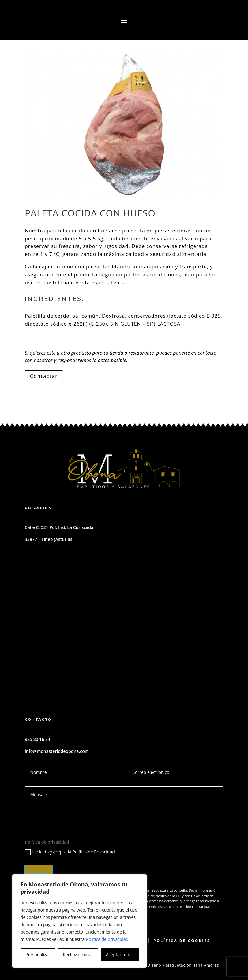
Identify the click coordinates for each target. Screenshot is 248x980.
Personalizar (38, 954)
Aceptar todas (120, 954)
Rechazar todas (78, 954)
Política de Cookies (182, 941)
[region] (80, 921)
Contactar (44, 376)
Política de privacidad (107, 939)
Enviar (39, 871)
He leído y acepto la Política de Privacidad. (71, 852)
